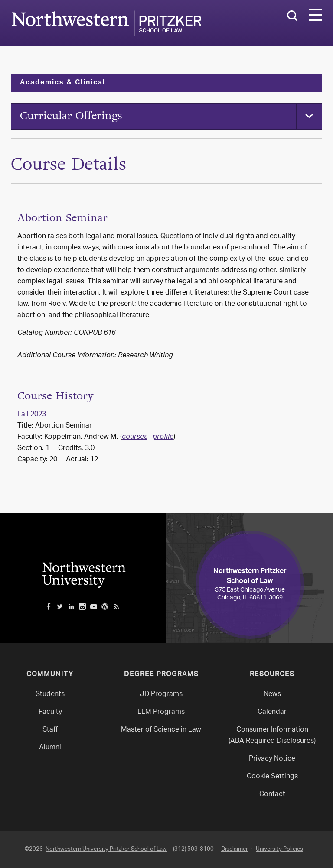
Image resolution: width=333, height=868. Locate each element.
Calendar (272, 712)
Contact (272, 795)
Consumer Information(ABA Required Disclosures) (272, 736)
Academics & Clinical (63, 83)
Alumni (50, 748)
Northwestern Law (106, 23)
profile (163, 437)
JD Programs (161, 695)
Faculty (50, 712)
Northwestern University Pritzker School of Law (106, 849)
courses (135, 437)
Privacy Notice (272, 759)
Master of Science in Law (161, 730)
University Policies (279, 849)
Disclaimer (235, 849)
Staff (50, 730)
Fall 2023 (32, 415)
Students (50, 695)
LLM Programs (161, 712)
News (272, 695)
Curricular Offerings (71, 116)
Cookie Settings (272, 777)
